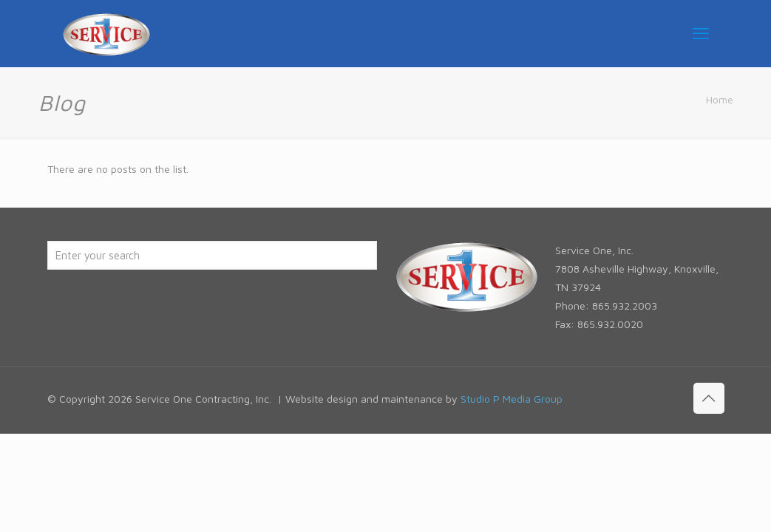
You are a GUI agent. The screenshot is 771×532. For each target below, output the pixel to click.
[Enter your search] (212, 255)
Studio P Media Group (512, 399)
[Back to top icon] (709, 398)
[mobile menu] (701, 33)
